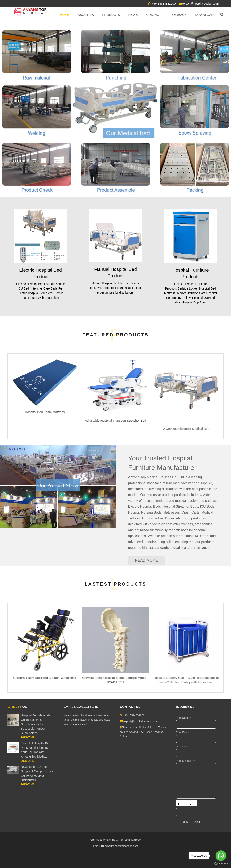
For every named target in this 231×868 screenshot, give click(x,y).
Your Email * (183, 732)
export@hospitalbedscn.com (201, 4)
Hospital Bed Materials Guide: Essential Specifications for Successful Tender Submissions (36, 724)
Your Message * (185, 761)
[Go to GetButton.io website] (221, 864)
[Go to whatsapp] (221, 856)
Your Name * (184, 718)
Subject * (181, 747)
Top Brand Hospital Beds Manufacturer (57, 85)
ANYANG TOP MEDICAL (62, 75)
